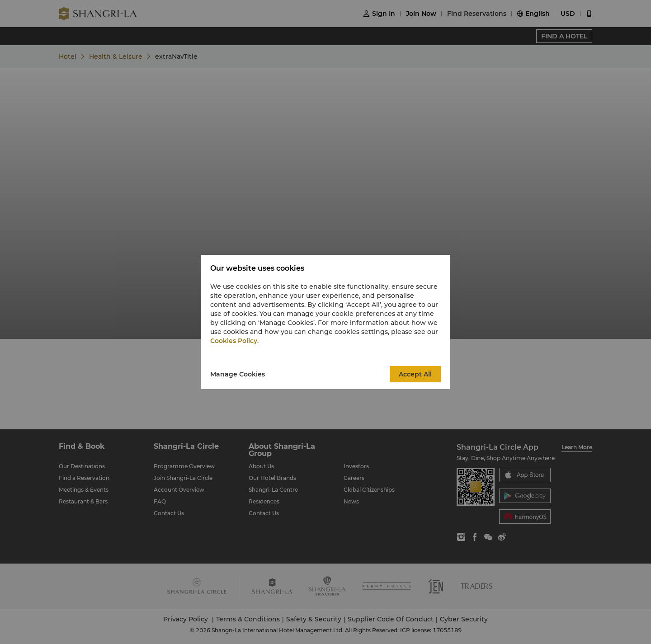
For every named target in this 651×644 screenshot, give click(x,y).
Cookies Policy (234, 341)
